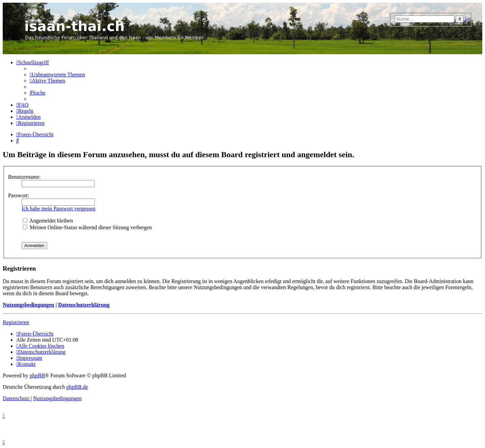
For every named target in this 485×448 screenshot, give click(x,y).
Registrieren (16, 322)
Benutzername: (24, 177)
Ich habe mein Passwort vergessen (58, 209)
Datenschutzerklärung (84, 305)
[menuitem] (57, 75)
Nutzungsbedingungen (28, 305)
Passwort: (19, 195)
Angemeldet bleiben (48, 221)
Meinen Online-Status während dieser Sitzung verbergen (87, 227)
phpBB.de (77, 387)
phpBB (37, 375)
